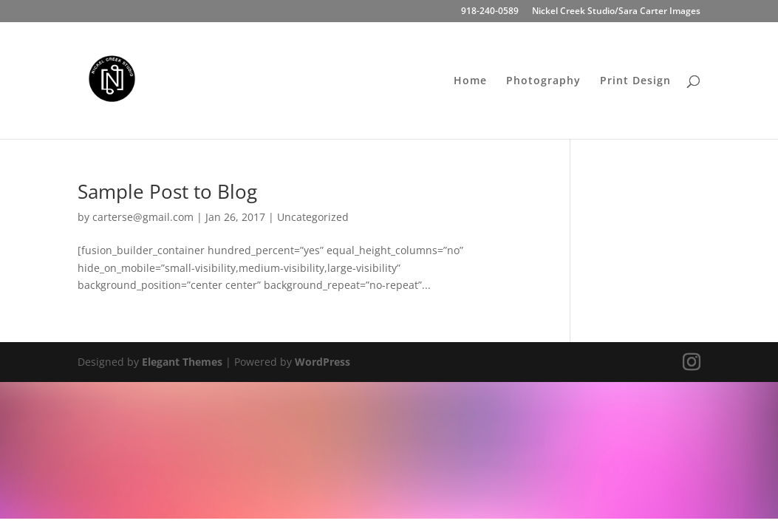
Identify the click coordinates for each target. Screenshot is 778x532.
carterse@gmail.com (143, 217)
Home (470, 81)
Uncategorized (313, 217)
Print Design (635, 81)
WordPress (323, 362)
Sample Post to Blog (167, 191)
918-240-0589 (490, 12)
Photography (543, 81)
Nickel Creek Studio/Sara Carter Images (616, 12)
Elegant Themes (182, 362)
